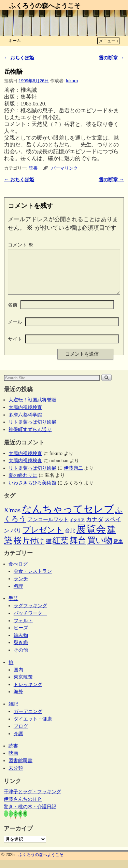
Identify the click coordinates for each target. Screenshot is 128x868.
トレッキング (28, 693)
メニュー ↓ (109, 41)
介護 (18, 742)
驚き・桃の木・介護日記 (30, 815)
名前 (13, 313)
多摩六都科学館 (25, 423)
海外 (18, 700)
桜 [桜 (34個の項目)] (18, 549)
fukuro (72, 81)
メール (15, 330)
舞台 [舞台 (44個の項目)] (78, 548)
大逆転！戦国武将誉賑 (32, 408)
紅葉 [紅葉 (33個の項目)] (60, 549)
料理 (18, 594)
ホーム (15, 41)
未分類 (16, 776)
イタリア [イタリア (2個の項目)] (77, 528)
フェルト (23, 629)
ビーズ (21, 636)
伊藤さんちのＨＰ (23, 807)
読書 (33, 168)
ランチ (21, 587)
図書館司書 (20, 769)
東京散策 (26, 685)
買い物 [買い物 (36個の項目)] (100, 549)
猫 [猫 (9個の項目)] (49, 549)
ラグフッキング (30, 614)
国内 (18, 678)
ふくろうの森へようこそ (45, 6)
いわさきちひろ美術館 (32, 491)
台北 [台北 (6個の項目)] (70, 539)
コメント (21, 245)
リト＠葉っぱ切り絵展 (32, 430)
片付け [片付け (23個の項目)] (33, 549)
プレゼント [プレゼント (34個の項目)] (43, 538)
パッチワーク (30, 621)
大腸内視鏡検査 (25, 415)
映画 (13, 761)
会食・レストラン (33, 579)
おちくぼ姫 (19, 58)
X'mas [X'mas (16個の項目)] (12, 518)
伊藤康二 (73, 476)
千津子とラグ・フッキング (32, 800)
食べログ (18, 572)
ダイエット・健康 (33, 727)
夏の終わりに (23, 483)
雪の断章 (111, 58)
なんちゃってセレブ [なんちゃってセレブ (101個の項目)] (68, 517)
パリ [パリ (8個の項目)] (16, 539)
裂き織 (21, 651)
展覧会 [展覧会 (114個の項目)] (91, 537)
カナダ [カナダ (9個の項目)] (95, 528)
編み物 (21, 643)
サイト (15, 347)
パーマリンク (65, 168)
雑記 (13, 712)
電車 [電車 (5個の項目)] (118, 550)
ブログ (21, 734)
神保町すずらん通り (30, 438)
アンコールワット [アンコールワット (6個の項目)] (48, 528)
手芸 (13, 607)
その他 (21, 658)
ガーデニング (28, 720)
